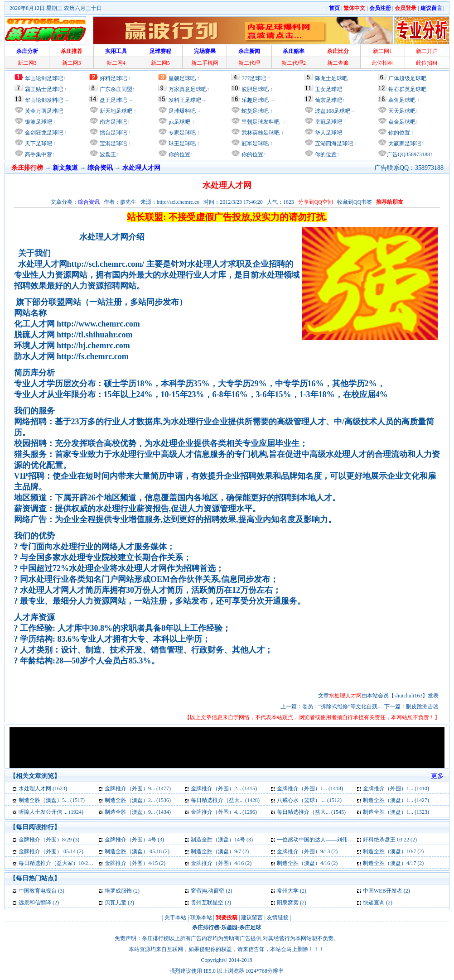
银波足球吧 (39, 122)
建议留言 (252, 918)
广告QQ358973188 (408, 154)
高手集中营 (38, 154)
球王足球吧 (181, 144)
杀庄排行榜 (206, 927)
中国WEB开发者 (383, 891)
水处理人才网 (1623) (43, 788)
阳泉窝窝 (288, 903)
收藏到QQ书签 (355, 202)
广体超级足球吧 (407, 78)
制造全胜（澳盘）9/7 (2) (220, 851)
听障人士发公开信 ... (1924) (51, 812)
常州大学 (288, 891)
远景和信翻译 (35, 903)
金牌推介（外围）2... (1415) (224, 788)
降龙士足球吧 (331, 78)
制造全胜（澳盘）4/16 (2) (307, 863)
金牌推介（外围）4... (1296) (224, 812)
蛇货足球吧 (256, 111)
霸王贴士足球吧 (44, 89)
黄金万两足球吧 (44, 111)
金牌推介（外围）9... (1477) (138, 788)
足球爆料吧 (182, 111)
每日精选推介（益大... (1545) (311, 812)
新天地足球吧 (115, 111)
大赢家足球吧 (404, 144)
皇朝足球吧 (182, 78)
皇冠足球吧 (328, 122)
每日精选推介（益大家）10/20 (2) (58, 863)
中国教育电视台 (38, 891)
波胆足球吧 (255, 89)
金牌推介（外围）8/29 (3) (49, 840)
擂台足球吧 (113, 133)
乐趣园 (229, 927)
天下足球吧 (38, 144)
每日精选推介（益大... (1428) (225, 800)
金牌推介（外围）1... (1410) (396, 788)
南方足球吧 (113, 122)
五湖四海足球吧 (333, 144)
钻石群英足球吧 (407, 89)
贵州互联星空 (207, 903)
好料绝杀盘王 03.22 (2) (390, 840)
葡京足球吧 (328, 100)
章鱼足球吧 (402, 100)
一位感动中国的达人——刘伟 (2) (316, 840)
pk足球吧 (179, 122)
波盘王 (107, 154)
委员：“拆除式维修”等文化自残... (342, 706)
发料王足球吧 (185, 100)
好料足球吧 (113, 78)
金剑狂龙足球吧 (43, 133)
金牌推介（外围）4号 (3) (134, 840)
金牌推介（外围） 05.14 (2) (51, 851)
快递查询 (374, 903)
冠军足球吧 (254, 144)
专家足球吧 (181, 133)
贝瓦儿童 (116, 903)
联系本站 (201, 918)
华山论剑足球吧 (44, 78)
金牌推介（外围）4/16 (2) (221, 863)
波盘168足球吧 (333, 111)
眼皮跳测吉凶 (422, 706)
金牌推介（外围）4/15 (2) (135, 863)
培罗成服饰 (118, 891)
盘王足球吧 (113, 100)
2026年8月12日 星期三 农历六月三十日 (56, 8)
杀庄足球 (250, 927)
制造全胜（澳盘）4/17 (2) (393, 863)
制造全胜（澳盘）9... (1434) (138, 812)
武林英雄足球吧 (260, 133)
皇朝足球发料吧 (260, 122)
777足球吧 (254, 78)
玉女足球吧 (328, 89)
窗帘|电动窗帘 (208, 891)
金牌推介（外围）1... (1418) (310, 788)
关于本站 (175, 918)
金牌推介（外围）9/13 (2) (307, 851)
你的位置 (179, 154)
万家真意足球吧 (188, 89)
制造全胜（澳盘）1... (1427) (396, 800)
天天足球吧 (401, 111)
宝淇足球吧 (113, 144)
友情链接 (278, 918)
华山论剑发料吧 (44, 100)
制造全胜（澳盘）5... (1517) (52, 800)
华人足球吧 (328, 133)
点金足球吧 (401, 122)
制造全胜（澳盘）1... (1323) (396, 812)
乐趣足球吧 (255, 100)
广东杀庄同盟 (116, 89)
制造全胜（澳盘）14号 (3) (222, 840)
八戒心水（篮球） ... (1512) (309, 800)
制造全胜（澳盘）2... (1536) (138, 800)
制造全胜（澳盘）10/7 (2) (393, 851)
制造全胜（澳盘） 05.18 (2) (137, 851)
